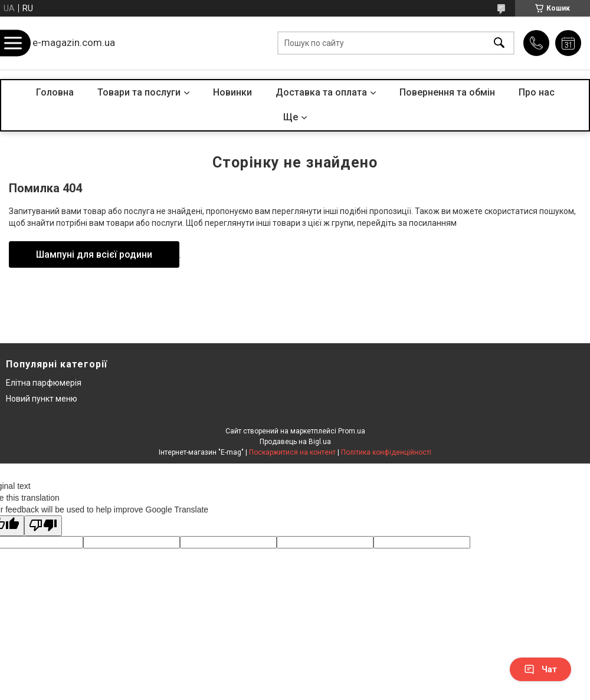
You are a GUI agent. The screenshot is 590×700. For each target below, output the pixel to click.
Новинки (232, 92)
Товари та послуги (139, 92)
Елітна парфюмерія (44, 383)
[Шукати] (499, 43)
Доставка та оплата (321, 92)
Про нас (537, 92)
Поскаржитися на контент (292, 452)
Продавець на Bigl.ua (295, 442)
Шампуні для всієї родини (94, 254)
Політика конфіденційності (386, 452)
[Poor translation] (43, 526)
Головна (55, 92)
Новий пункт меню (42, 399)
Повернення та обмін (447, 92)
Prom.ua (352, 431)
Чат (540, 669)
